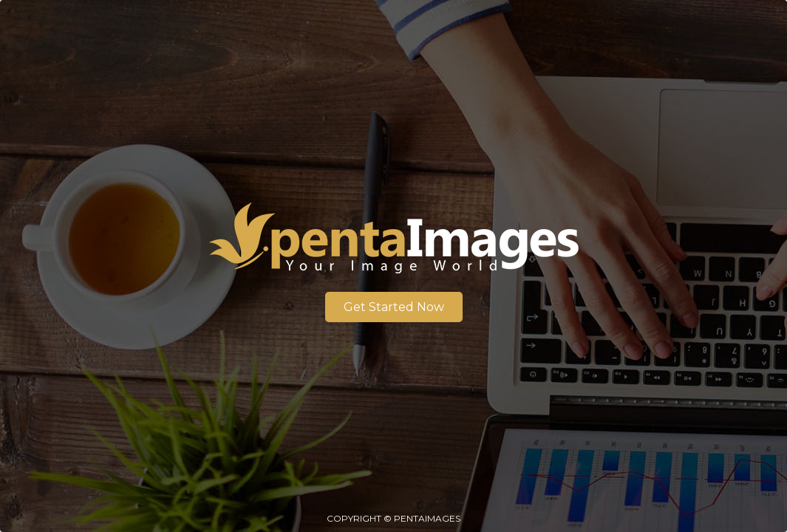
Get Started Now (394, 307)
